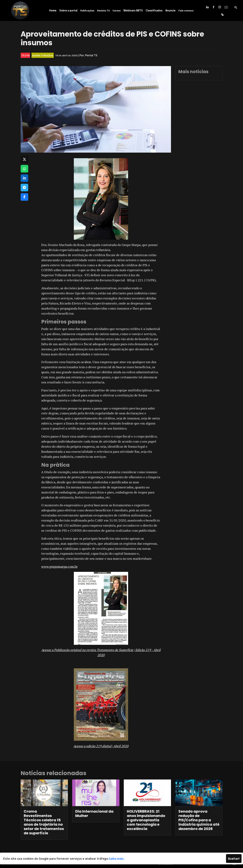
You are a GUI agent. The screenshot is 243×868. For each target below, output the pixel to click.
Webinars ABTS (133, 10)
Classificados (154, 10)
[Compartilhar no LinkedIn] (24, 178)
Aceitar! (234, 858)
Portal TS (91, 55)
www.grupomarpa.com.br (59, 566)
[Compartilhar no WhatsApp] (24, 169)
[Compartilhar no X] (24, 159)
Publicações (87, 10)
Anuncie (170, 10)
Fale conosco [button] (186, 10)
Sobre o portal (68, 10)
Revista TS (103, 10)
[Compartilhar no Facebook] (24, 197)
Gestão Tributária (43, 55)
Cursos (117, 10)
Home (53, 10)
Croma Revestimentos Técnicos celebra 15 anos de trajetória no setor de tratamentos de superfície (44, 822)
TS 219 (25, 55)
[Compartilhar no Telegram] (24, 188)
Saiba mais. (117, 858)
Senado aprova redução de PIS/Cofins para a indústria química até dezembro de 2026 (199, 820)
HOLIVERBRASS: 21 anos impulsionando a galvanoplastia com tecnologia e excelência (146, 820)
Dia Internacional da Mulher (94, 814)
